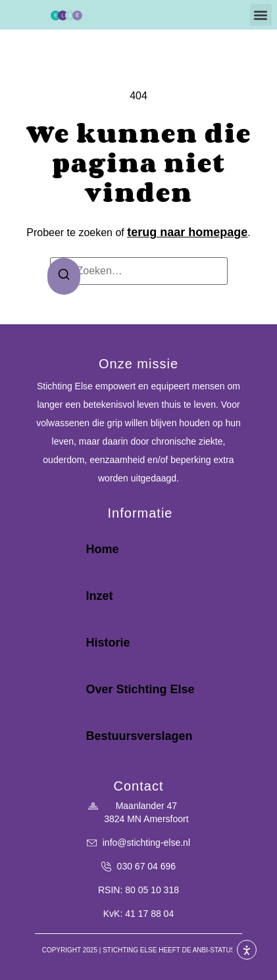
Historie (108, 643)
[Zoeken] (64, 276)
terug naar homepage (187, 232)
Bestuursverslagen (139, 736)
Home (102, 549)
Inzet (99, 596)
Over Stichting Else (140, 689)
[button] (261, 15)
